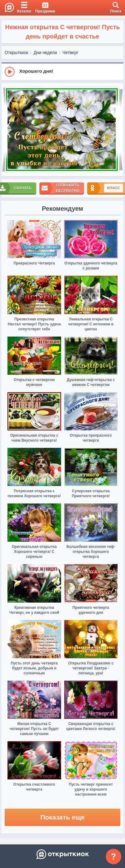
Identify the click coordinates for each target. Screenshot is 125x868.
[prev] (8, 130)
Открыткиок (16, 53)
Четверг (71, 53)
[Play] (10, 72)
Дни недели (45, 53)
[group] (62, 71)
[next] (117, 130)
